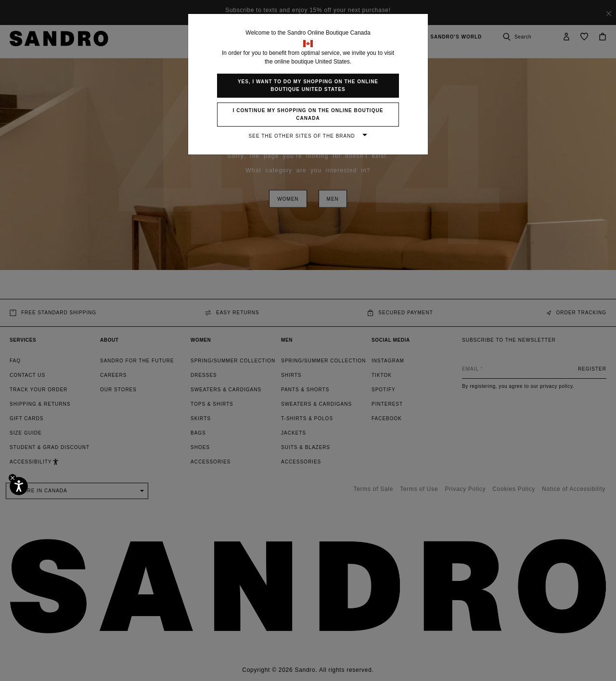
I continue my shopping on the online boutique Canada (308, 114)
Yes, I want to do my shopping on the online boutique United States (308, 85)
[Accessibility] (19, 486)
